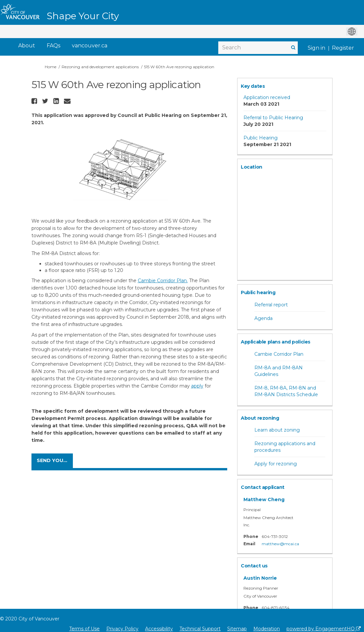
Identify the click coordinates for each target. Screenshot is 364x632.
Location (252, 167)
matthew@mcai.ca (280, 544)
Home (51, 67)
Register (343, 48)
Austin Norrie (260, 578)
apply (197, 386)
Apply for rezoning (276, 464)
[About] (27, 46)
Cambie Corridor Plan (279, 354)
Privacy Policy (122, 629)
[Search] (258, 48)
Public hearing (258, 292)
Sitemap (237, 629)
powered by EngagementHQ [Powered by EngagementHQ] (324, 629)
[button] (35, 101)
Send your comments (55, 460)
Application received (267, 97)
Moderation (267, 629)
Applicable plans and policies (276, 342)
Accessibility (159, 629)
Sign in (316, 48)
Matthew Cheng (264, 500)
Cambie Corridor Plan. (163, 281)
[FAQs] (53, 46)
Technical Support (200, 629)
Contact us (254, 566)
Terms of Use (84, 629)
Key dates (253, 86)
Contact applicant (263, 487)
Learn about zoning (277, 430)
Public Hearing (260, 138)
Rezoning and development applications (100, 67)
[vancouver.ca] (90, 46)
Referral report (271, 305)
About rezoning (260, 418)
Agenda (263, 318)
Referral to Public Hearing (273, 118)
